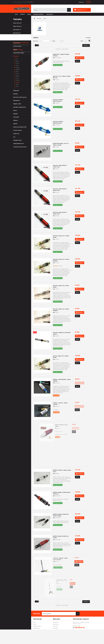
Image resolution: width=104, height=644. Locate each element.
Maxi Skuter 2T (17, 33)
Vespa (15, 40)
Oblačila (15, 124)
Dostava (35, 630)
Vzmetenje (16, 56)
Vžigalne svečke (17, 104)
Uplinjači (15, 49)
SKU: (54, 58)
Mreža (86, 41)
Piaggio (17, 76)
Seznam (89, 41)
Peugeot (18, 80)
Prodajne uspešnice (37, 626)
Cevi (14, 137)
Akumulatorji (16, 100)
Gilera (17, 78)
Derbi (17, 86)
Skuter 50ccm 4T (17, 26)
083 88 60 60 (80, 627)
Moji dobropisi (56, 624)
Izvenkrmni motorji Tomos (20, 147)
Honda (17, 63)
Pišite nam (81, 2)
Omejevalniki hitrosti (18, 143)
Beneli (17, 61)
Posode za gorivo (18, 130)
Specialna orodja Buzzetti (20, 107)
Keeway (17, 67)
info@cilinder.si (80, 630)
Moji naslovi (55, 626)
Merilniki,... (16, 94)
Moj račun (57, 619)
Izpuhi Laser (16, 134)
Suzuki (17, 74)
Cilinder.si (16, 120)
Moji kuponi (55, 630)
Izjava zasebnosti (37, 632)
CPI (16, 59)
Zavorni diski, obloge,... (19, 53)
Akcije (34, 622)
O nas (34, 636)
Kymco (17, 72)
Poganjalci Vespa (17, 140)
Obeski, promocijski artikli (20, 127)
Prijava (88, 2)
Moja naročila (56, 622)
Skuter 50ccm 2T (17, 23)
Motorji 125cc (17, 43)
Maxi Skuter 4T (17, 30)
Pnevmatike (16, 117)
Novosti (35, 624)
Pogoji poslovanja (37, 634)
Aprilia (17, 84)
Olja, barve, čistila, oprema (20, 97)
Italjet (17, 65)
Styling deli (16, 91)
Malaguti (18, 69)
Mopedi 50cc (16, 36)
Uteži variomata (17, 46)
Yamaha (17, 82)
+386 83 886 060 (30, 2)
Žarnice (15, 110)
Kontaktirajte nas (36, 628)
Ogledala (15, 114)
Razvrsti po (36, 41)
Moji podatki (55, 628)
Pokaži (54, 41)
